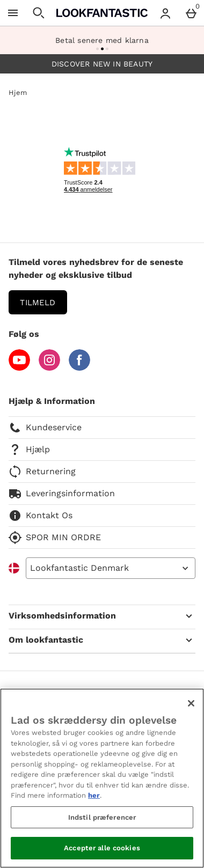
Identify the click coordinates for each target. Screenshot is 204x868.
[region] (102, 778)
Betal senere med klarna (102, 40)
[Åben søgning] (39, 13)
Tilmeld (38, 303)
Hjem (18, 93)
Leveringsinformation (62, 494)
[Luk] (191, 703)
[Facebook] (79, 368)
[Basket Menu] (191, 13)
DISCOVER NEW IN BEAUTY (102, 64)
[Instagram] (49, 368)
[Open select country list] (111, 568)
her (94, 795)
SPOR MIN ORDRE (55, 538)
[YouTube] (19, 368)
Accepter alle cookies (102, 848)
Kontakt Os (41, 516)
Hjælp (29, 450)
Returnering (42, 472)
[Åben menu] (13, 13)
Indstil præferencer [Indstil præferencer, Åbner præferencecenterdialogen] (102, 817)
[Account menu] (165, 13)
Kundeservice (45, 428)
